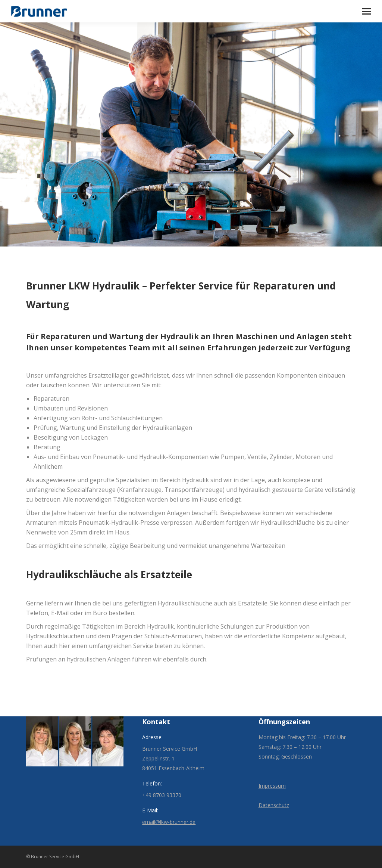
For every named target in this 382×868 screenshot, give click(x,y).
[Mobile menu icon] (366, 11)
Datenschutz (274, 805)
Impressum (272, 786)
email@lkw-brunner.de (169, 822)
